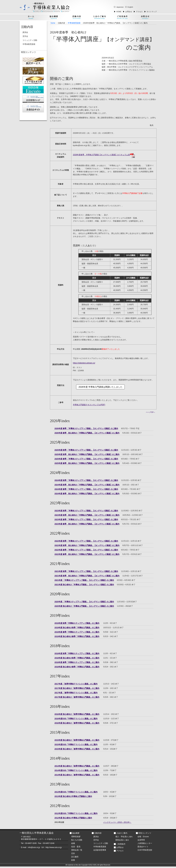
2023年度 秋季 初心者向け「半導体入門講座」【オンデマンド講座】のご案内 (87, 515)
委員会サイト (143, 847)
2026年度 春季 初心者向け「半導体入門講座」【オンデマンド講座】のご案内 (87, 433)
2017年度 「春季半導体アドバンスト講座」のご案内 (76, 693)
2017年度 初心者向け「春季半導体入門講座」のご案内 (77, 697)
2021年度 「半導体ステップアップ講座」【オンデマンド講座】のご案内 (84, 580)
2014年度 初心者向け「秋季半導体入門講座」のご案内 (77, 766)
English (130, 7)
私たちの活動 (77, 840)
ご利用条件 (121, 844)
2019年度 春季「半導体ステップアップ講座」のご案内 (77, 632)
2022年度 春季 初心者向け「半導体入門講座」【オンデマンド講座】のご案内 (87, 554)
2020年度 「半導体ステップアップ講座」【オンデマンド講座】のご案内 (84, 602)
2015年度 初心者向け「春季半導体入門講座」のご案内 (77, 749)
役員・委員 (76, 847)
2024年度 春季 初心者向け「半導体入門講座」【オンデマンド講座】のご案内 (87, 494)
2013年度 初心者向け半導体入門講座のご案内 (73, 796)
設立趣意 (75, 857)
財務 (73, 860)
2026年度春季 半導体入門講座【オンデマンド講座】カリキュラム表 (104, 155)
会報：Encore (143, 837)
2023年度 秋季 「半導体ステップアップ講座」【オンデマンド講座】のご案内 (86, 511)
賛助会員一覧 (77, 850)
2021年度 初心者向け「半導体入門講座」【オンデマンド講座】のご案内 (84, 585)
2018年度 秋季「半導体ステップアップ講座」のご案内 (77, 654)
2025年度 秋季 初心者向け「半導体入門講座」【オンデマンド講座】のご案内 (87, 454)
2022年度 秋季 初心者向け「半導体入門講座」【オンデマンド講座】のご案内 (87, 545)
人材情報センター (145, 843)
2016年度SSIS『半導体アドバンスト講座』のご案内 (76, 719)
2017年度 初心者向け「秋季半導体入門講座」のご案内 (77, 688)
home (53, 23)
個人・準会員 (124, 837)
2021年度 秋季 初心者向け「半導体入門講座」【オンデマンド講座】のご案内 (87, 576)
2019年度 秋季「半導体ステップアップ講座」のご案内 (77, 623)
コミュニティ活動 (30, 40)
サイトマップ (152, 12)
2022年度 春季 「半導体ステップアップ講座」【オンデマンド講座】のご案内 (86, 550)
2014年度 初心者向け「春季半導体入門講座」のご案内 (77, 775)
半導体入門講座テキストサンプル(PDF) (89, 405)
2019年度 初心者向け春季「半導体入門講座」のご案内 (77, 636)
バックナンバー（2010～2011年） (117, 822)
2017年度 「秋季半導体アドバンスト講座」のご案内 (76, 684)
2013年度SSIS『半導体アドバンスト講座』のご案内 (76, 792)
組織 (73, 843)
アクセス (139, 12)
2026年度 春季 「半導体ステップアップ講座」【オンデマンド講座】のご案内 (86, 429)
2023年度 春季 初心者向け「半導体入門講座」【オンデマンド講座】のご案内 (87, 524)
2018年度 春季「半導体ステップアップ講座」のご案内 (77, 662)
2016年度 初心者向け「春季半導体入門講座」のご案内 (77, 723)
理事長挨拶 (76, 837)
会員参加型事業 (100, 850)
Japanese (120, 7)
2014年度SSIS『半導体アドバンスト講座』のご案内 (76, 770)
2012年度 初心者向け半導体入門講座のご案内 (73, 818)
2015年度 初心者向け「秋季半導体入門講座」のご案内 (77, 740)
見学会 (25, 36)
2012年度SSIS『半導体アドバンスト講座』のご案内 (76, 813)
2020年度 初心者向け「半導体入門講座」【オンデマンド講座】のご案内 (84, 606)
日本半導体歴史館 (145, 850)
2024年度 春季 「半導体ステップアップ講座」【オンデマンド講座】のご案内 (86, 489)
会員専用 (141, 840)
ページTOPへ (150, 412)
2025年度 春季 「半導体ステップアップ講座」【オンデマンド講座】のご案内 (86, 459)
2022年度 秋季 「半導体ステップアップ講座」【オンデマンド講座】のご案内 (86, 541)
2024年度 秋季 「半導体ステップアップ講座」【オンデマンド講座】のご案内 (86, 480)
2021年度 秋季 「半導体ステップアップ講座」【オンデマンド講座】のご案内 (86, 571)
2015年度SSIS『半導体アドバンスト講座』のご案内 (76, 745)
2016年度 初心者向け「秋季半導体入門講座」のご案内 (77, 714)
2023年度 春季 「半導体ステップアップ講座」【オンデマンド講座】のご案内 (86, 520)
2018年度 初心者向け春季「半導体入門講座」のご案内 (77, 667)
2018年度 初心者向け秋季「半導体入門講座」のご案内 (77, 658)
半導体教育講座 (74, 23)
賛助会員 (122, 840)
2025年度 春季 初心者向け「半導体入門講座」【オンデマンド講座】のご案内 (87, 463)
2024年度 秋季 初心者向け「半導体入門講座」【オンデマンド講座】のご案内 (87, 485)
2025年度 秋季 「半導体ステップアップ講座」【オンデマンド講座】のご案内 (86, 450)
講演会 (25, 32)
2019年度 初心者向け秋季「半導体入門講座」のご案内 (77, 628)
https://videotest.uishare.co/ (84, 363)
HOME (119, 12)
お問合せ (129, 12)
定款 (73, 853)
